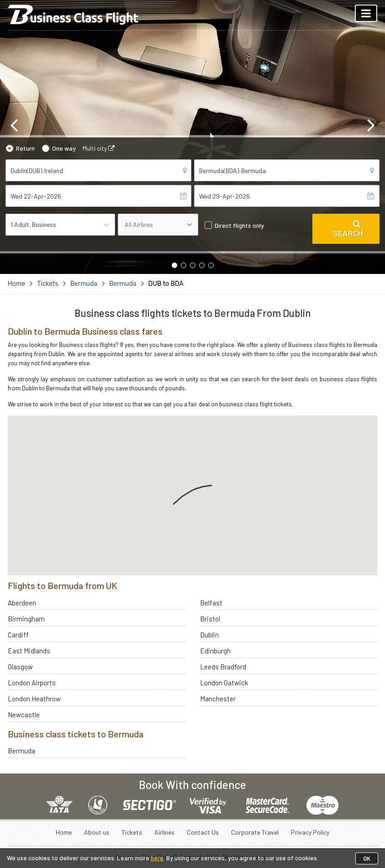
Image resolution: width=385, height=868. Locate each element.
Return (25, 148)
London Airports (32, 683)
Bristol (210, 619)
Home (64, 832)
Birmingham (26, 619)
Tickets (132, 832)
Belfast (211, 603)
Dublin (209, 635)
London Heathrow (34, 699)
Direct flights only (239, 225)
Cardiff (18, 635)
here (157, 858)
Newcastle (24, 715)
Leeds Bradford (223, 667)
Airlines (164, 832)
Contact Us (203, 832)
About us (97, 832)
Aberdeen (22, 603)
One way (64, 148)
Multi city (99, 148)
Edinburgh (215, 651)
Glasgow (20, 667)
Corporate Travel (255, 832)
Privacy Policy (310, 832)
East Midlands (29, 651)
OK (367, 858)
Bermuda (21, 751)
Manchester (218, 699)
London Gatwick (224, 683)
